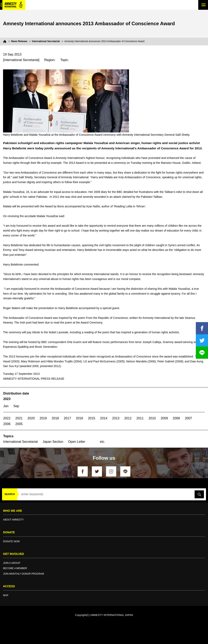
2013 (116, 418)
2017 (67, 418)
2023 (7, 399)
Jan (6, 406)
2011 (140, 418)
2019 (43, 418)
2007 (188, 418)
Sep (16, 406)
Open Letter (77, 442)
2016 (80, 418)
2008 (176, 418)
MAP (6, 595)
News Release (19, 41)
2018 (55, 418)
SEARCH (10, 494)
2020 (31, 418)
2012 (128, 418)
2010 (152, 418)
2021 (19, 418)
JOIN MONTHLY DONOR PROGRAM (24, 574)
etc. (103, 442)
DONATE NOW (11, 541)
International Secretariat (46, 41)
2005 (19, 424)
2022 (7, 418)
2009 (164, 418)
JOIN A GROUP (12, 563)
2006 (7, 424)
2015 (92, 418)
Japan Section (53, 442)
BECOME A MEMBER (15, 568)
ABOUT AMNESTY (13, 520)
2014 (104, 418)
